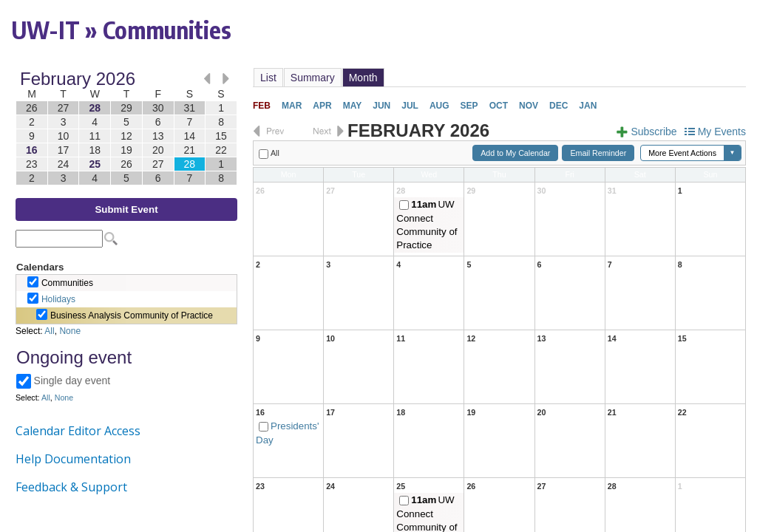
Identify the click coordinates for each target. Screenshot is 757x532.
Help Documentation (73, 459)
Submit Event (126, 209)
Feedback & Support (71, 487)
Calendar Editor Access (78, 431)
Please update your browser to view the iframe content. (126, 128)
